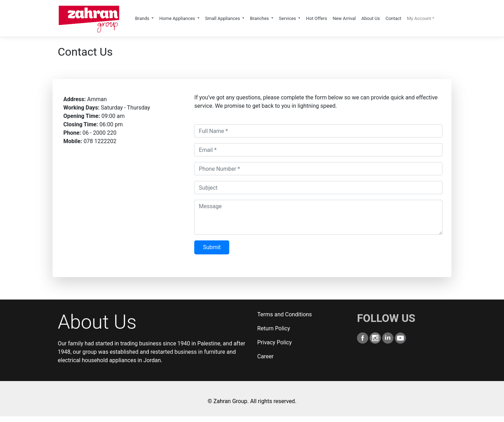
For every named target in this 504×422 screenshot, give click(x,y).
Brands (143, 18)
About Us (370, 18)
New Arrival (344, 18)
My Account (419, 18)
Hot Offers (316, 18)
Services (288, 18)
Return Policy (274, 328)
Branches (260, 18)
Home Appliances (178, 18)
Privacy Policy (275, 342)
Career (265, 356)
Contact (393, 18)
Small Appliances (223, 18)
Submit (212, 247)
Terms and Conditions (285, 314)
